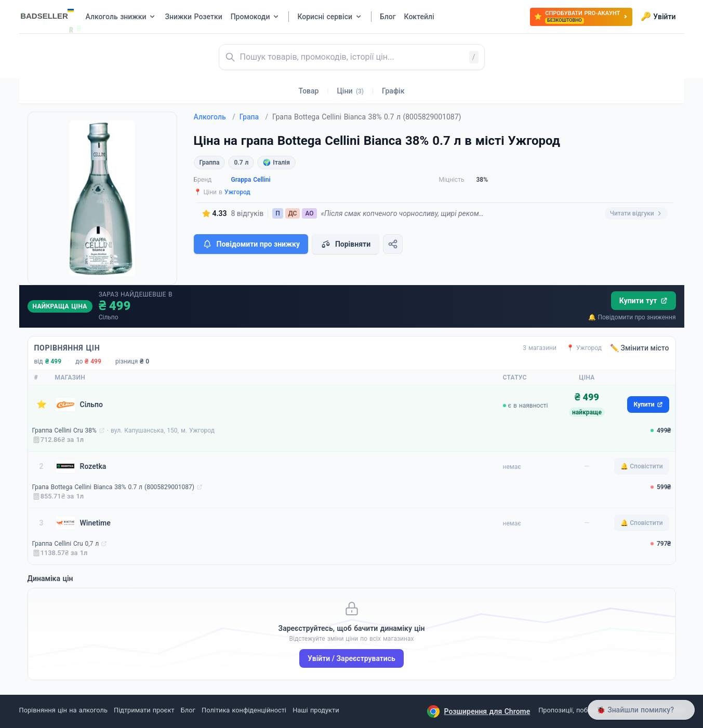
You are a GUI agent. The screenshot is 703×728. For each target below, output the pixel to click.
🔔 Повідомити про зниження (632, 317)
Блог (188, 710)
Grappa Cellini (251, 180)
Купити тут (644, 301)
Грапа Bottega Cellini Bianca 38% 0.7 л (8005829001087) (113, 487)
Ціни (350, 91)
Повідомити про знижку (251, 244)
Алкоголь (215, 117)
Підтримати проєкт (144, 710)
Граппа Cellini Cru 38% (64, 430)
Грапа (254, 117)
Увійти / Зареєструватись (351, 658)
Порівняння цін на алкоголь (63, 710)
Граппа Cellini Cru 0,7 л (66, 544)
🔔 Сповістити (641, 466)
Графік (393, 91)
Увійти (658, 17)
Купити (648, 405)
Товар (309, 91)
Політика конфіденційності (244, 710)
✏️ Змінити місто (640, 348)
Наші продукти (316, 710)
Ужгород (237, 192)
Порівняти (346, 244)
